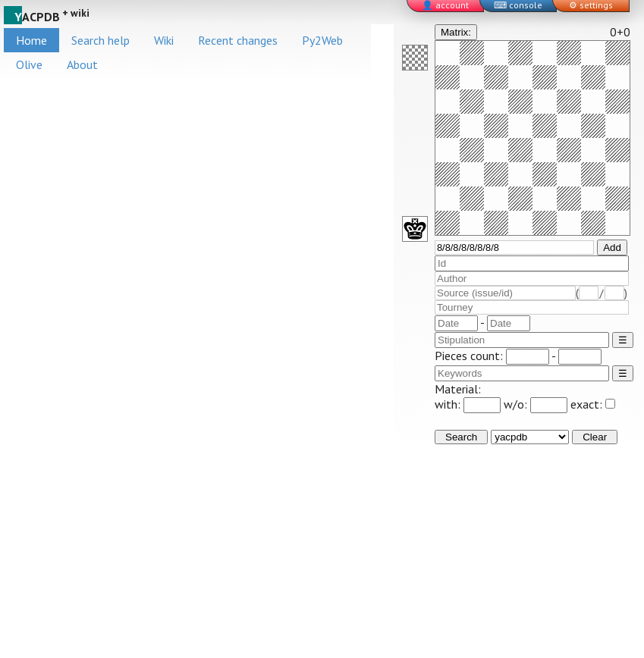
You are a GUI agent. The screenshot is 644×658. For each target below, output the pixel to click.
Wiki (164, 40)
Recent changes (238, 40)
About (82, 64)
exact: (593, 404)
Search (461, 437)
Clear (595, 437)
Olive (29, 64)
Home (31, 40)
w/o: (536, 404)
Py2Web (322, 40)
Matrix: (456, 32)
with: (468, 404)
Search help (101, 40)
